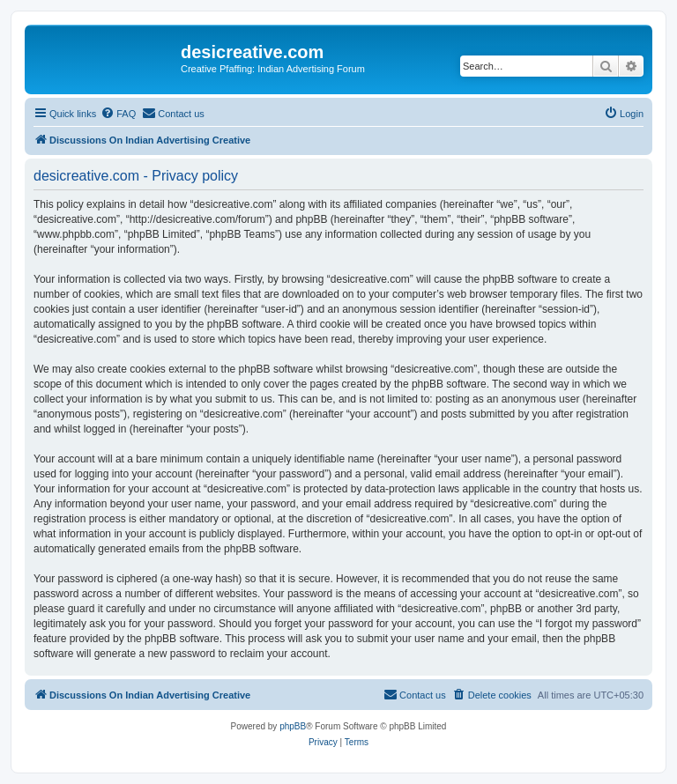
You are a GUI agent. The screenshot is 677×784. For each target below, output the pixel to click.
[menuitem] (118, 114)
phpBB (293, 726)
